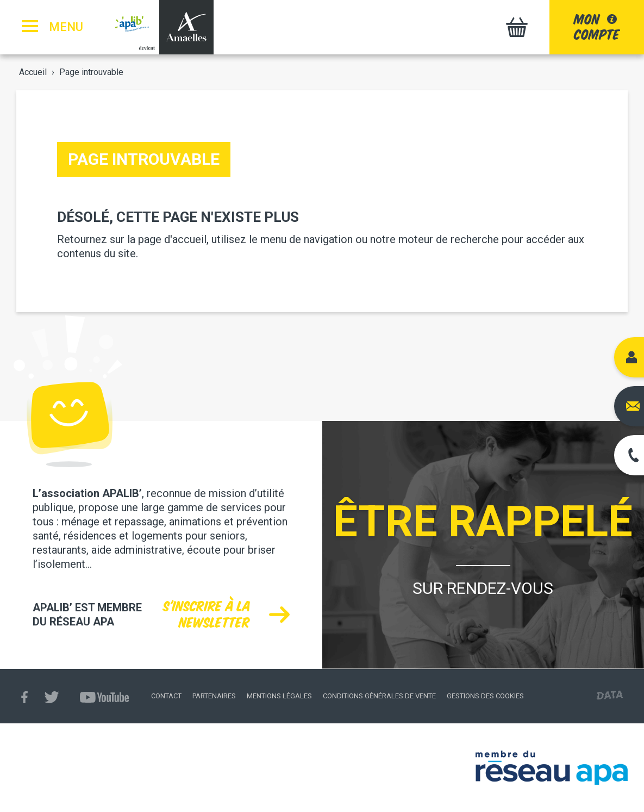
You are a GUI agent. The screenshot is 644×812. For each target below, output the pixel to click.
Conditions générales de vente (379, 696)
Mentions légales (279, 696)
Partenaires (214, 696)
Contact (166, 696)
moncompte (597, 27)
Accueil (33, 72)
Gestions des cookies (485, 696)
